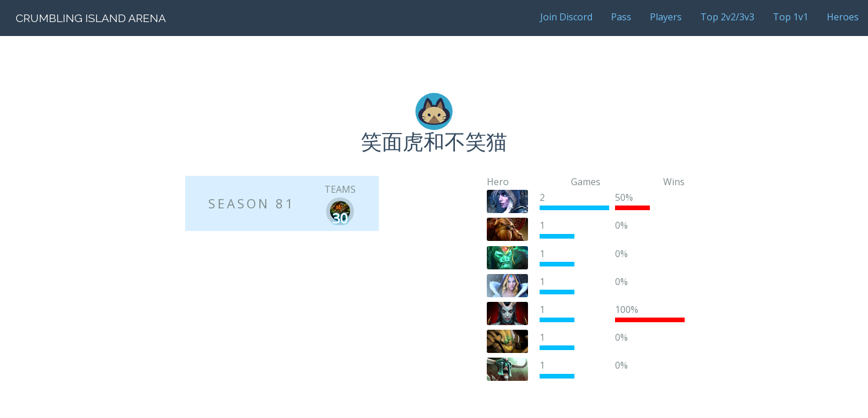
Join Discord (566, 17)
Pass (621, 17)
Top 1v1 (791, 17)
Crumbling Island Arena (91, 18)
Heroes (843, 17)
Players (666, 17)
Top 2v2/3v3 (727, 17)
